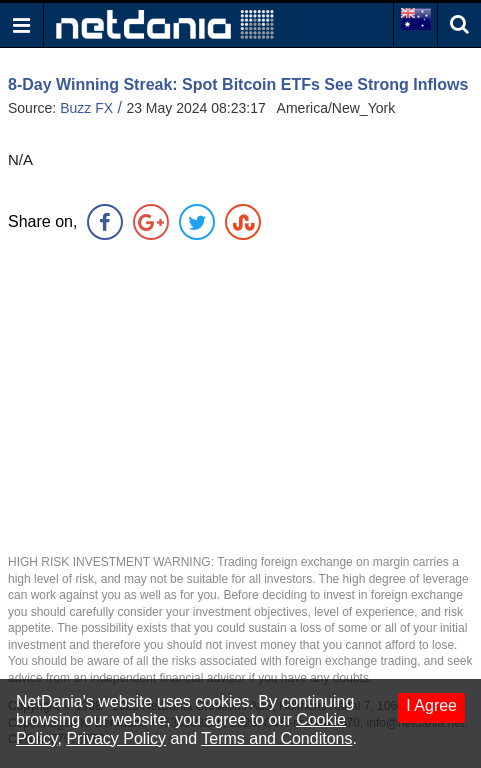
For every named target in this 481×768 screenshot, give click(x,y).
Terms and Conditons (276, 738)
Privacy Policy (116, 738)
